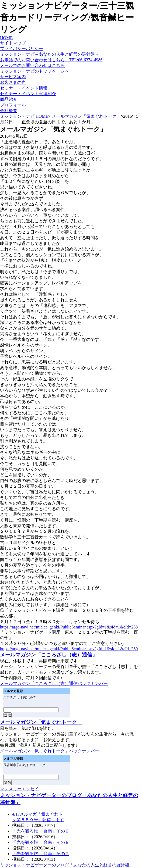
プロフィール (13, 105)
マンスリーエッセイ (19, 789)
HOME (6, 38)
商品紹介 (9, 99)
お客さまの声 (13, 82)
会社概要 (9, 111)
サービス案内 (13, 77)
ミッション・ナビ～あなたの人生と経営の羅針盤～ (50, 54)
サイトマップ (13, 43)
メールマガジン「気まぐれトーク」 (86, 116)
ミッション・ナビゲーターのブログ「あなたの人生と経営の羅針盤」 (67, 865)
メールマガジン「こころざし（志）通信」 (49, 655)
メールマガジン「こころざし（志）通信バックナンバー (54, 683)
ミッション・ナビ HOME (24, 116)
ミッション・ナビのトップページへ (34, 71)
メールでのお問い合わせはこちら (32, 65)
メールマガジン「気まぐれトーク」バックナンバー (50, 751)
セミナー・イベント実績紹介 (28, 94)
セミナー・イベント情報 (24, 88)
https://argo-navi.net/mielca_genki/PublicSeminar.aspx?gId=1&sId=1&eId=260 (69, 649)
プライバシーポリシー (22, 49)
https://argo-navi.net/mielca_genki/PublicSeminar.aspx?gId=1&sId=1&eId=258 (69, 627)
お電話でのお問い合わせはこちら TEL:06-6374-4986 (51, 60)
